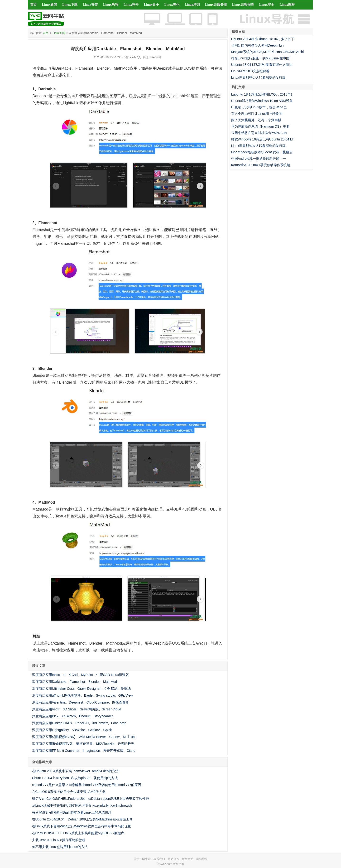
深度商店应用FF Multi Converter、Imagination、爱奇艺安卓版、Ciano (84, 751)
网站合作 (173, 859)
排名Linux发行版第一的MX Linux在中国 (260, 58)
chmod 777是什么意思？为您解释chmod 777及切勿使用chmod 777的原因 (87, 785)
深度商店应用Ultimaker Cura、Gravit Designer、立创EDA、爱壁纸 (81, 689)
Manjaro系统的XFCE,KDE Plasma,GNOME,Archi (268, 52)
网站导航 (202, 859)
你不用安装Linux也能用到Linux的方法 (60, 847)
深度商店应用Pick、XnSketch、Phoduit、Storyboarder (73, 716)
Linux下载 (70, 5)
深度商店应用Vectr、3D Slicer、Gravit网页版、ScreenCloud (77, 709)
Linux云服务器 (216, 5)
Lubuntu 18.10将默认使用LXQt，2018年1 (262, 94)
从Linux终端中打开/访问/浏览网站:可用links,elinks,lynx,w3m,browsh (82, 805)
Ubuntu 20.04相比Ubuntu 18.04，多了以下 (263, 39)
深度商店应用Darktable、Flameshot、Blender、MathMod (75, 682)
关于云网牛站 (142, 859)
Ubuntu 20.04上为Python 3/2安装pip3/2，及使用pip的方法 (75, 778)
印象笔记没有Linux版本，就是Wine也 (259, 107)
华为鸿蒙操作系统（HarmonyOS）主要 (260, 126)
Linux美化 (172, 5)
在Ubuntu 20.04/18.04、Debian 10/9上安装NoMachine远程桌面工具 (82, 819)
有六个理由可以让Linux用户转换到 (257, 114)
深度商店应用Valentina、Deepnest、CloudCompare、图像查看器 (80, 702)
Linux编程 (287, 5)
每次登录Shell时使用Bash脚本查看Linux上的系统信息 (72, 812)
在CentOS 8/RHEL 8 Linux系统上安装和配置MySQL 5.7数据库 (78, 833)
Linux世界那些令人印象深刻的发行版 (258, 77)
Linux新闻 (50, 5)
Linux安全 (267, 5)
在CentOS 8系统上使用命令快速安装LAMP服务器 (69, 792)
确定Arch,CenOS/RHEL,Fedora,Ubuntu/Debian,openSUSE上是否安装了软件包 (91, 799)
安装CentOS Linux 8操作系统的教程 (59, 840)
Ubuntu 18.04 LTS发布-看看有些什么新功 (262, 65)
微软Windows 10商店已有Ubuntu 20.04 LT (263, 139)
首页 (34, 5)
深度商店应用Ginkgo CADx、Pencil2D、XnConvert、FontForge (79, 723)
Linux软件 (131, 5)
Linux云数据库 (243, 5)
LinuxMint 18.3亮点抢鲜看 (250, 71)
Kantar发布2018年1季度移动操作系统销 (261, 165)
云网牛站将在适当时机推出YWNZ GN (259, 133)
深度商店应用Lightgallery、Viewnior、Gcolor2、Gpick (72, 730)
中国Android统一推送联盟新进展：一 (259, 159)
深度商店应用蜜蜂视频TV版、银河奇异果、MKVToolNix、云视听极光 (83, 744)
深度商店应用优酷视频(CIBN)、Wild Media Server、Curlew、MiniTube (84, 737)
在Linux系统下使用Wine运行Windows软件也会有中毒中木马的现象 (82, 826)
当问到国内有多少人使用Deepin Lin (257, 45)
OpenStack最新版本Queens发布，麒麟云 (262, 152)
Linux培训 (192, 5)
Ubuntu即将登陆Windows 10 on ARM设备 (262, 101)
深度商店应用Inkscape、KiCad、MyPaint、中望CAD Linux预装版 (81, 675)
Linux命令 (152, 5)
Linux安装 (90, 5)
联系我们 (159, 859)
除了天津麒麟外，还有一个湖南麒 (256, 120)
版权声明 (188, 859)
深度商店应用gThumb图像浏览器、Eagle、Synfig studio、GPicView (82, 695)
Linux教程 (111, 5)
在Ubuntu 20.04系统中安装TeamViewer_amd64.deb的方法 (75, 771)
